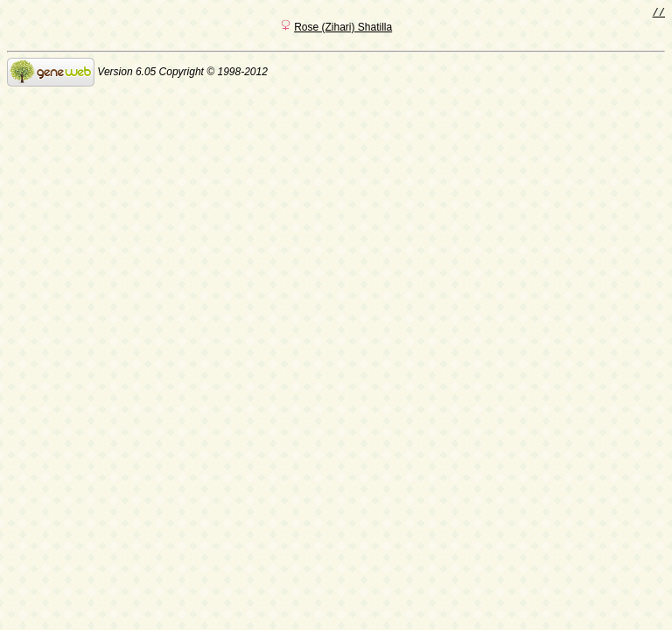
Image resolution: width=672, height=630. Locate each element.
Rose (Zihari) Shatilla (343, 30)
